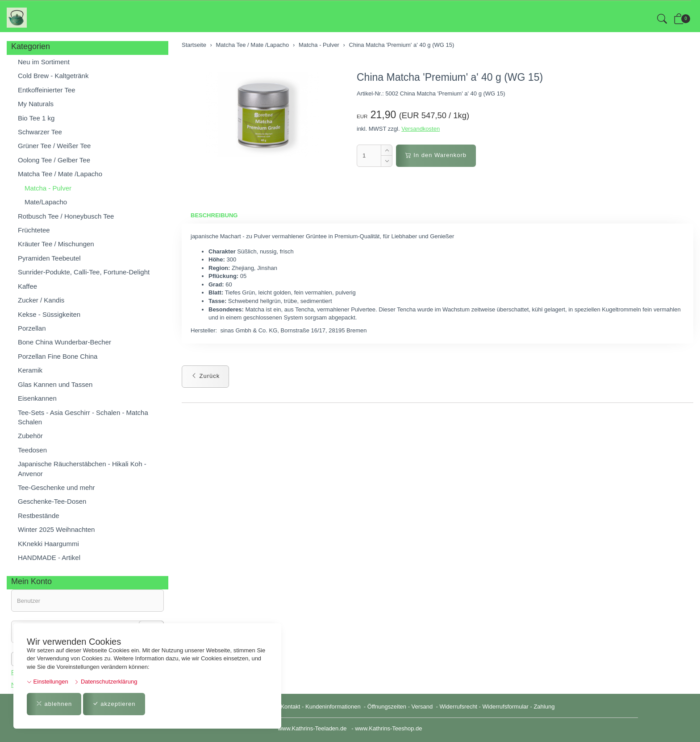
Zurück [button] (205, 376)
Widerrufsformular (506, 707)
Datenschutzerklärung (106, 682)
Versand (422, 707)
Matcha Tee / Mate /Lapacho (60, 174)
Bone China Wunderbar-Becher (65, 342)
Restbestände (39, 516)
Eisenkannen (37, 398)
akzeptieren (114, 704)
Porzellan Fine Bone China (58, 356)
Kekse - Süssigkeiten (49, 314)
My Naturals (36, 104)
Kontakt (290, 707)
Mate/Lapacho (46, 202)
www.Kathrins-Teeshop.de (388, 728)
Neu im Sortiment (44, 62)
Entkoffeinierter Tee (47, 90)
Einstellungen (48, 682)
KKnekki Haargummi (48, 544)
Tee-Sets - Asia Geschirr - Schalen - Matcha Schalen (83, 417)
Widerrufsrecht (458, 707)
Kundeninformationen (334, 707)
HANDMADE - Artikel (49, 558)
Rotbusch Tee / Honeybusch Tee (66, 216)
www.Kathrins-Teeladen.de (312, 728)
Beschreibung (214, 215)
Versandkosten (421, 129)
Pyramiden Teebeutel (49, 258)
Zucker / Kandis (41, 300)
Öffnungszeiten (387, 707)
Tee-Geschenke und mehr (56, 487)
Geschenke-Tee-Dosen (52, 501)
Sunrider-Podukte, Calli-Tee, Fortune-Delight (84, 272)
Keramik (30, 370)
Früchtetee (34, 230)
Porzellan (32, 328)
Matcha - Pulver (48, 188)
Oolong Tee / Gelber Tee (54, 160)
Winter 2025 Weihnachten (56, 529)
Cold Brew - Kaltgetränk (53, 76)
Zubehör (30, 436)
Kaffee (27, 286)
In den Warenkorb (436, 155)
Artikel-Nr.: (370, 93)
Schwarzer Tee (40, 132)
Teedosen (32, 450)
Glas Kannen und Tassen (55, 384)
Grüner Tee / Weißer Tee (54, 146)
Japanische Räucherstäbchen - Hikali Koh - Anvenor (82, 468)
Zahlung (544, 707)
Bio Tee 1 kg (36, 118)
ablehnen (54, 704)
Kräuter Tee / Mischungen (56, 244)
